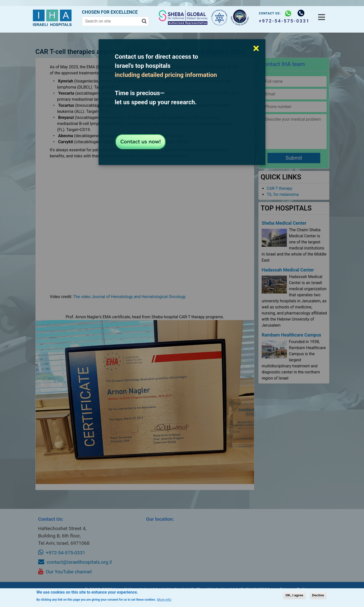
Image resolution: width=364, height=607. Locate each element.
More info (164, 600)
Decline (318, 595)
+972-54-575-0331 (283, 21)
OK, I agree (294, 595)
